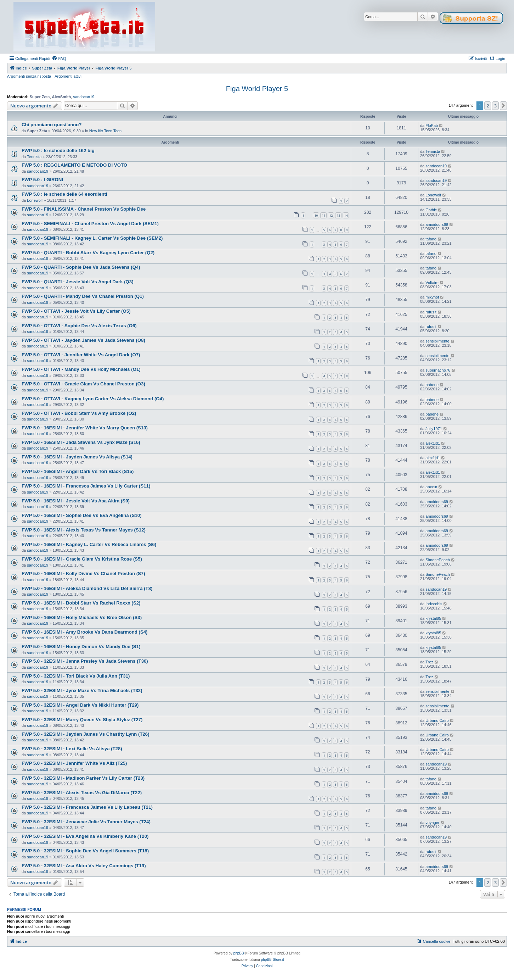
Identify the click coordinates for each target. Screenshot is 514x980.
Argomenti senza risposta (29, 76)
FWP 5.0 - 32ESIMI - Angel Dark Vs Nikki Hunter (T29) (80, 705)
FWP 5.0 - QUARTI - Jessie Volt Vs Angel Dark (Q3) (78, 282)
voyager (432, 823)
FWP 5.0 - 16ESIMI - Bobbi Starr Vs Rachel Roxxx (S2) (81, 603)
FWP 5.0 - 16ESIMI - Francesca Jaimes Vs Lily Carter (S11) (86, 486)
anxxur (431, 487)
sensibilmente (437, 341)
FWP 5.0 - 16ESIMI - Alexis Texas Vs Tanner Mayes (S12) (84, 530)
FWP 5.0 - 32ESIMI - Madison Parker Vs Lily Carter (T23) (83, 778)
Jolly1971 (434, 429)
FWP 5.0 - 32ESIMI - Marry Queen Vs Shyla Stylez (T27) (82, 720)
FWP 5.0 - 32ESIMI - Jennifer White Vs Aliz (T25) (74, 763)
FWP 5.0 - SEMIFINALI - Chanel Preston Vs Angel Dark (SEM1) (90, 224)
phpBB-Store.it (273, 960)
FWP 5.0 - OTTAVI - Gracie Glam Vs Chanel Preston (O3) (83, 384)
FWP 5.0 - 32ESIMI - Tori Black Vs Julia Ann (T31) (76, 676)
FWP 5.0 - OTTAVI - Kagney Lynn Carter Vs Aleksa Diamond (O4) (93, 399)
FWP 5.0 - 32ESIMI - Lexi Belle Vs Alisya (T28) (72, 749)
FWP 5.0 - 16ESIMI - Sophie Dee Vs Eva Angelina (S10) (82, 515)
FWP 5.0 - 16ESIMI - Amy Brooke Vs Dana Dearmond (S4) (84, 632)
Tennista (34, 157)
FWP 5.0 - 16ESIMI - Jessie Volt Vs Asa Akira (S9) (76, 501)
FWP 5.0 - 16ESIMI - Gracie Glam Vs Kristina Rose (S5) (82, 559)
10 (316, 215)
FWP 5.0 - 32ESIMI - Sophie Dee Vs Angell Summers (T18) (85, 851)
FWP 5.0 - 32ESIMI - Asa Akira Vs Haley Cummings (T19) (84, 866)
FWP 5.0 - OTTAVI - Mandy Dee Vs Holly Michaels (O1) (81, 369)
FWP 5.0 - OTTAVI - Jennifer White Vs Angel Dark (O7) (81, 355)
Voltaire (432, 283)
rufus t (431, 312)
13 (338, 215)
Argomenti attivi (68, 76)
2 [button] (488, 106)
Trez (429, 662)
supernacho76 (438, 370)
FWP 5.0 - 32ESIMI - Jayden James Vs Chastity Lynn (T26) (86, 734)
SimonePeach (438, 560)
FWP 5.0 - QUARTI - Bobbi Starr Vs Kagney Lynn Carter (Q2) (88, 253)
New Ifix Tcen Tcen (105, 131)
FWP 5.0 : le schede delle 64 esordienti (64, 194)
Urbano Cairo (437, 720)
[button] (503, 106)
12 (331, 215)
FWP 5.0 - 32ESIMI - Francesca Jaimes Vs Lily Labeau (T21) (87, 807)
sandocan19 (84, 97)
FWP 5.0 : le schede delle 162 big (58, 151)
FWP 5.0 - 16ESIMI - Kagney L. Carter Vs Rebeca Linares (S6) (89, 544)
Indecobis (434, 604)
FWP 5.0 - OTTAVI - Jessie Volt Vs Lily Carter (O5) (76, 311)
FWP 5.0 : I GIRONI (42, 180)
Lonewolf (35, 200)
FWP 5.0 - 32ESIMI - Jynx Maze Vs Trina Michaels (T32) (82, 691)
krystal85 (433, 618)
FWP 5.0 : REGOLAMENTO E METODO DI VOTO (74, 165)
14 (346, 215)
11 (323, 215)
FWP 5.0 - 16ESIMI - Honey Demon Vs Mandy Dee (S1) (81, 647)
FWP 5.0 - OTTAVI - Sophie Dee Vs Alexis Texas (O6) (79, 326)
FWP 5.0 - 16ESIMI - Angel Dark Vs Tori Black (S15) (78, 471)
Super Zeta (40, 97)
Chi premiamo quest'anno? (52, 125)
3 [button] (495, 106)
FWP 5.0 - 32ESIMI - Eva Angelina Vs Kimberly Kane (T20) (85, 836)
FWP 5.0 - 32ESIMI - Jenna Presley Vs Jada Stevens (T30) (85, 661)
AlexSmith (62, 97)
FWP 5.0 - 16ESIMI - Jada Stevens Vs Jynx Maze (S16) (81, 442)
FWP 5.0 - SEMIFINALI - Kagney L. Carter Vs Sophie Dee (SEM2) (92, 238)
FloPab (432, 126)
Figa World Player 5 (257, 89)
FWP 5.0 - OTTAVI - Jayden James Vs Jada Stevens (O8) (83, 340)
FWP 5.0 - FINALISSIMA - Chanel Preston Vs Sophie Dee (84, 209)
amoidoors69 (437, 224)
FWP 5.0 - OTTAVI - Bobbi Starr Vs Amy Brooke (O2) (79, 413)
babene (432, 385)
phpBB (239, 953)
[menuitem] (59, 59)
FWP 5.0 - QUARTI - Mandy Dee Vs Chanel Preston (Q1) (83, 296)
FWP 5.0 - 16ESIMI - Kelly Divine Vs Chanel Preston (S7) (83, 573)
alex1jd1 (433, 443)
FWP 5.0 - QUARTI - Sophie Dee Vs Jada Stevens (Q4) (81, 267)
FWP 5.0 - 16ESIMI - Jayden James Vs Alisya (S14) (77, 457)
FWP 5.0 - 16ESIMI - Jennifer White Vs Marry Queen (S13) (85, 428)
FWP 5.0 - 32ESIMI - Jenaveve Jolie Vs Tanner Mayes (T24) (86, 822)
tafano (431, 239)
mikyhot (432, 297)
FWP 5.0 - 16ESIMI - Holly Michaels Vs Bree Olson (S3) (82, 617)
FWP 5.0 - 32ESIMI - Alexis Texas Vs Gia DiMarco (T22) (82, 793)
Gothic (431, 210)
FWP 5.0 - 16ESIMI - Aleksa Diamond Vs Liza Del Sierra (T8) (87, 588)
